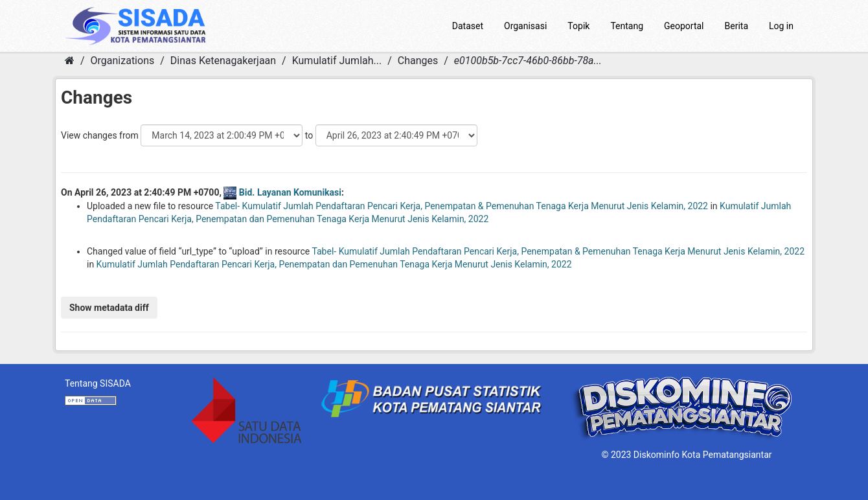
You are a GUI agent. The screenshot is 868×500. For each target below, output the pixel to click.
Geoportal (684, 26)
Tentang (627, 26)
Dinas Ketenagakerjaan (223, 61)
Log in (781, 26)
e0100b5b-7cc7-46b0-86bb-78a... (528, 61)
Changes (418, 61)
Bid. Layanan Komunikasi (290, 192)
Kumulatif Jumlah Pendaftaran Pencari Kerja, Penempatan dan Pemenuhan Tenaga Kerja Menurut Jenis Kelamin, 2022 (334, 264)
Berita (737, 26)
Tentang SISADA (98, 383)
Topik (578, 26)
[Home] (70, 61)
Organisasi (525, 26)
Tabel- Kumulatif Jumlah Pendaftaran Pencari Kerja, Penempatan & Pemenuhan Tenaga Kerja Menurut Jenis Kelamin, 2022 (462, 206)
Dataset (468, 26)
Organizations (123, 61)
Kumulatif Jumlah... (337, 61)
